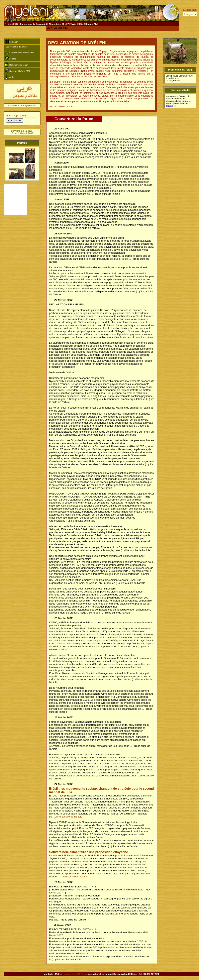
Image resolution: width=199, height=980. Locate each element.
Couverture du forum (74, 119)
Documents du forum (17, 65)
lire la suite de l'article (70, 817)
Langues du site (190, 10)
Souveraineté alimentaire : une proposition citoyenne (88, 852)
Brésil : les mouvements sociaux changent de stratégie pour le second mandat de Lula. (102, 790)
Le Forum (12, 41)
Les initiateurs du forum (16, 47)
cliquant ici (171, 106)
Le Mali (11, 58)
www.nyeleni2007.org (75, 974)
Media (10, 77)
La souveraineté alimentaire (20, 52)
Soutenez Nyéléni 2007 (18, 71)
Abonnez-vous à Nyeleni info (22, 105)
